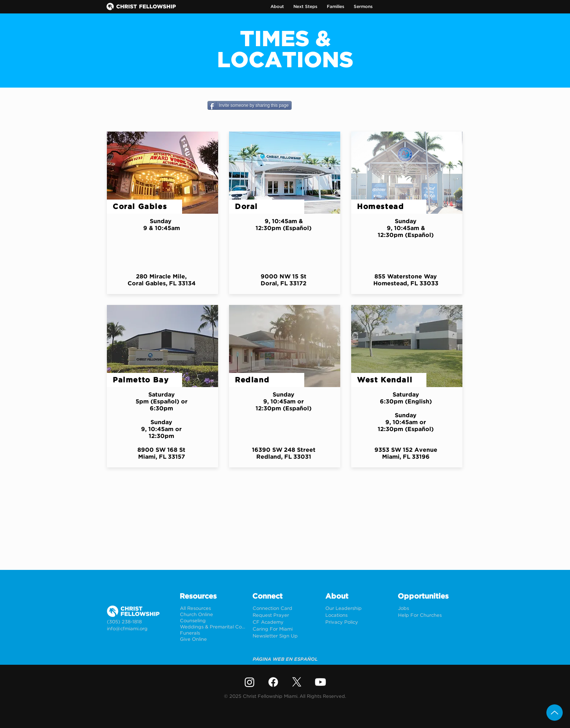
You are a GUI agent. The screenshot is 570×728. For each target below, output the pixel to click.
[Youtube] (320, 682)
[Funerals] (212, 633)
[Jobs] (431, 609)
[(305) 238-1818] (139, 622)
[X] (297, 682)
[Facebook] (273, 682)
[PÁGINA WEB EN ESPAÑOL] (285, 659)
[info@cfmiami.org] (139, 629)
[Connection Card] (285, 609)
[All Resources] (212, 609)
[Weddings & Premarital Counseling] (212, 627)
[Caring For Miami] (285, 629)
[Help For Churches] (431, 616)
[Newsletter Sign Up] (285, 636)
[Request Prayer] (285, 616)
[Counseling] (212, 621)
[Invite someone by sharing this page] (250, 105)
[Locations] (358, 616)
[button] (277, 7)
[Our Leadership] (358, 609)
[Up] (555, 713)
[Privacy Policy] (358, 622)
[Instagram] (250, 682)
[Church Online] (212, 615)
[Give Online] (212, 639)
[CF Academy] (285, 622)
